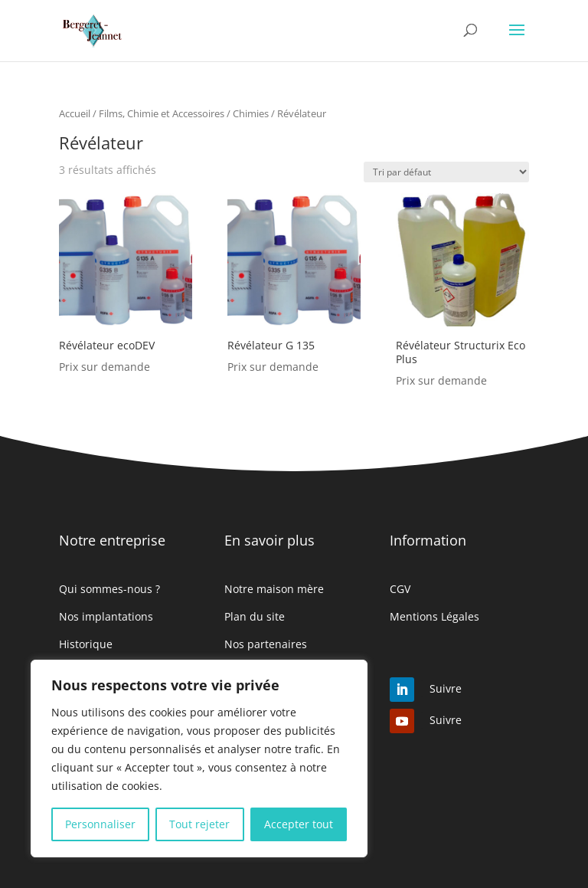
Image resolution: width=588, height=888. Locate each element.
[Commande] (446, 172)
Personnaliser (100, 824)
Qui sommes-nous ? (109, 589)
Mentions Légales (434, 616)
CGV (400, 589)
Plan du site (255, 616)
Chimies (251, 113)
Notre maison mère (274, 589)
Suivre (446, 688)
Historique (86, 644)
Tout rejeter (199, 824)
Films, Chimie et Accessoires (162, 113)
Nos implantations (106, 616)
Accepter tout (299, 824)
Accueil (75, 113)
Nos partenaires (266, 644)
